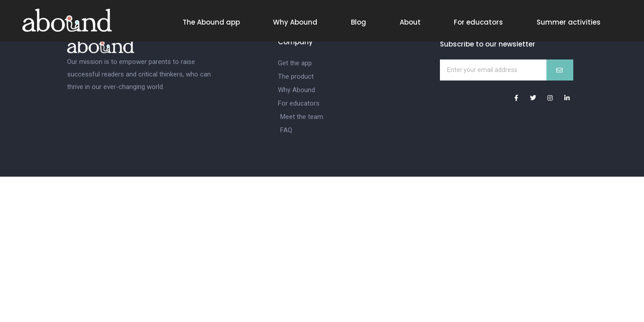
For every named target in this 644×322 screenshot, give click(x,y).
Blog (358, 22)
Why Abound (295, 22)
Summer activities (569, 22)
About (410, 22)
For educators (478, 22)
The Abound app (211, 22)
